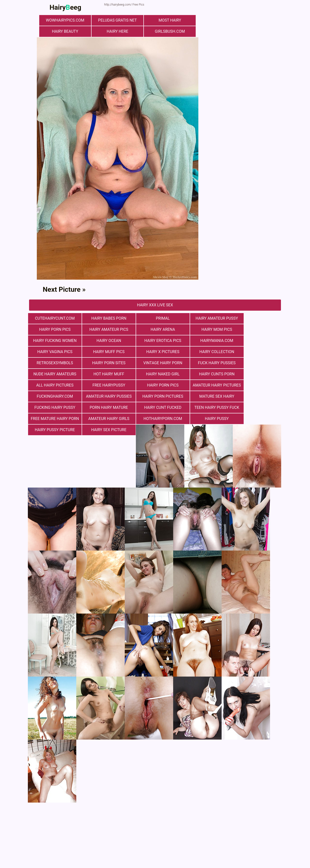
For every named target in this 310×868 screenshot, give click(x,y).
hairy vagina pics (155, 341)
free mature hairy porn (105, 396)
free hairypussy (53, 374)
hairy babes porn (104, 318)
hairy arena (104, 329)
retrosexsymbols (104, 352)
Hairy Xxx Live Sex (155, 305)
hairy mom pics (155, 329)
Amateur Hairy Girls (155, 396)
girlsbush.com (168, 31)
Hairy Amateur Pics (53, 329)
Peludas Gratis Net (117, 20)
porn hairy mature (206, 385)
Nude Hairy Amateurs (53, 363)
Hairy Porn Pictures (53, 385)
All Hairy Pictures (257, 363)
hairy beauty (67, 31)
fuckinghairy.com (206, 374)
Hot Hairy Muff (104, 363)
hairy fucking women (206, 329)
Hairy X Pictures (257, 341)
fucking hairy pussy (155, 385)
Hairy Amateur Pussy (206, 318)
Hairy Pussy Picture (53, 407)
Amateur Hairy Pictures (156, 374)
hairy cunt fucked (257, 385)
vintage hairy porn (206, 352)
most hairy (168, 20)
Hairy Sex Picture (104, 407)
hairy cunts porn (206, 363)
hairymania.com (104, 341)
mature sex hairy (104, 385)
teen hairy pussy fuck (53, 396)
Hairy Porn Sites (155, 352)
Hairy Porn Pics (257, 318)
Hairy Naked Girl (155, 363)
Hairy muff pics (206, 341)
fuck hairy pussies (257, 352)
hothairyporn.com (206, 396)
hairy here (118, 31)
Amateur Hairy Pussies (257, 374)
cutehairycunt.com (53, 318)
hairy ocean (257, 329)
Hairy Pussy (257, 396)
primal (155, 318)
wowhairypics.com (67, 20)
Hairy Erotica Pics (53, 341)
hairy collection (53, 352)
